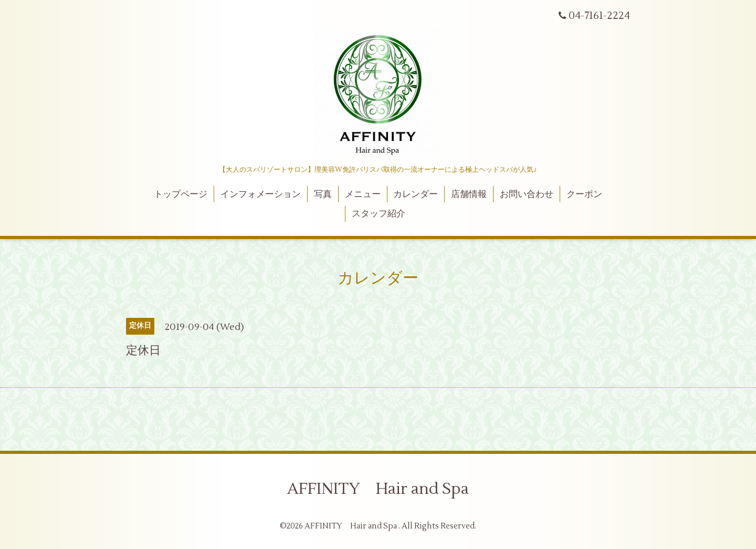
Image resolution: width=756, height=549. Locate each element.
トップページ (181, 194)
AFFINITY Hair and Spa (378, 489)
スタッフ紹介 (379, 214)
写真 (323, 194)
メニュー (363, 194)
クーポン (584, 194)
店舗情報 (469, 194)
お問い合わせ (527, 194)
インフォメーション (261, 194)
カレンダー (416, 194)
